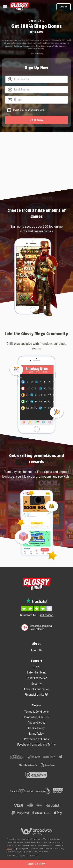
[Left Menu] (5, 7)
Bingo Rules (37, 734)
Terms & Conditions (37, 712)
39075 (9, 849)
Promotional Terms (36, 717)
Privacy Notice (36, 723)
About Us (36, 650)
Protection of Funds (36, 739)
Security (36, 684)
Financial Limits (36, 695)
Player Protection (37, 678)
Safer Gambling (36, 54)
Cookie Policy (36, 728)
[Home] (19, 7)
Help (36, 667)
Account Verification (37, 689)
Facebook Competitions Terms (36, 745)
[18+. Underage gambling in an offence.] (36, 627)
